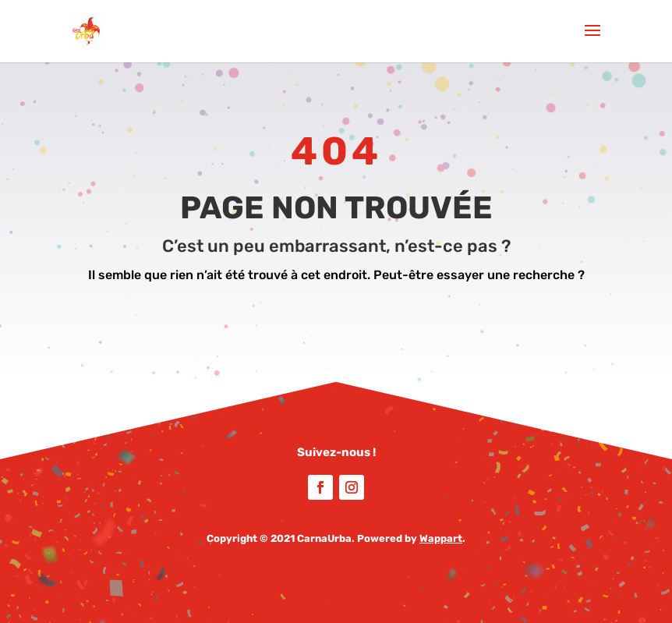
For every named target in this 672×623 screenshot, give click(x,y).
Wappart (441, 538)
